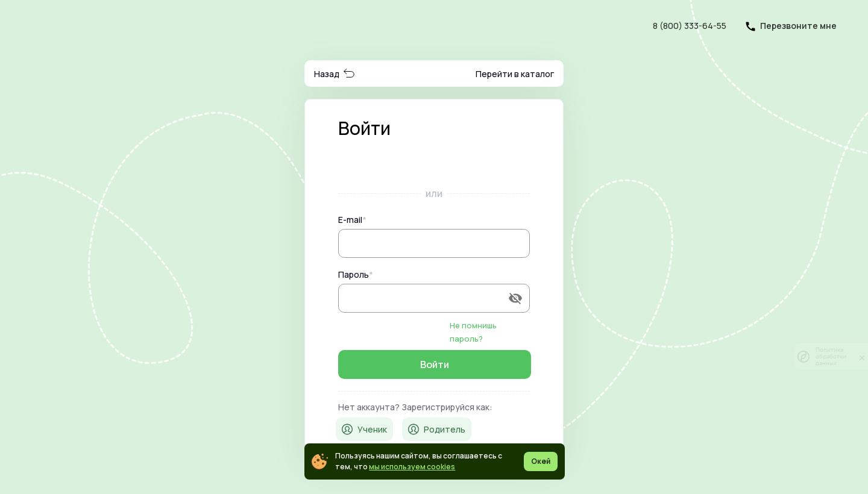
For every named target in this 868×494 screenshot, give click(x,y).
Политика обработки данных (831, 356)
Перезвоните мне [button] (798, 26)
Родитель (437, 429)
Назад (335, 73)
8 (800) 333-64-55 (690, 26)
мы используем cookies (412, 467)
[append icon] (515, 298)
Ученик (364, 429)
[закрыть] (862, 357)
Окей (541, 461)
